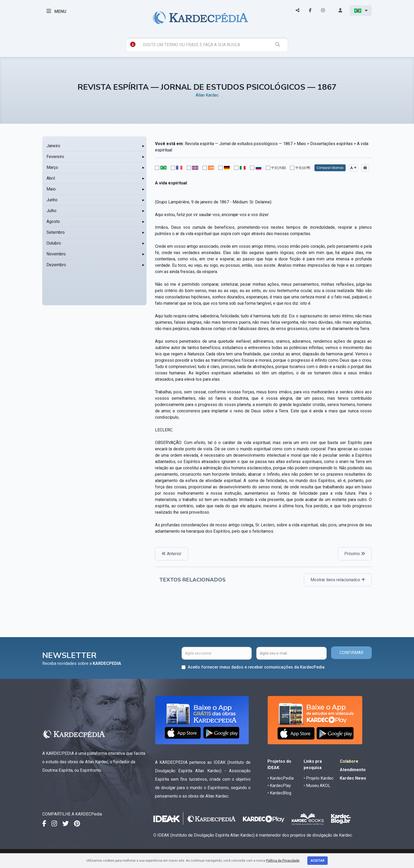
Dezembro (56, 265)
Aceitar (317, 861)
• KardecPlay (279, 786)
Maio (51, 189)
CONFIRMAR (351, 653)
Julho (51, 211)
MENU (56, 11)
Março (52, 167)
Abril (51, 178)
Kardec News (353, 778)
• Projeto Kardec (319, 778)
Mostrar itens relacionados (338, 580)
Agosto (53, 221)
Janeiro (53, 146)
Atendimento (353, 770)
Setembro (56, 232)
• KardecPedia (281, 778)
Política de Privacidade (283, 861)
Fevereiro (55, 157)
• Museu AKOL (317, 786)
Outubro (54, 243)
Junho (52, 200)
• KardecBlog (279, 793)
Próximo (355, 554)
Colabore (349, 761)
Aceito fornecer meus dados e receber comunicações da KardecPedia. (257, 667)
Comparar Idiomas (330, 168)
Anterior (171, 554)
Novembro (56, 254)
